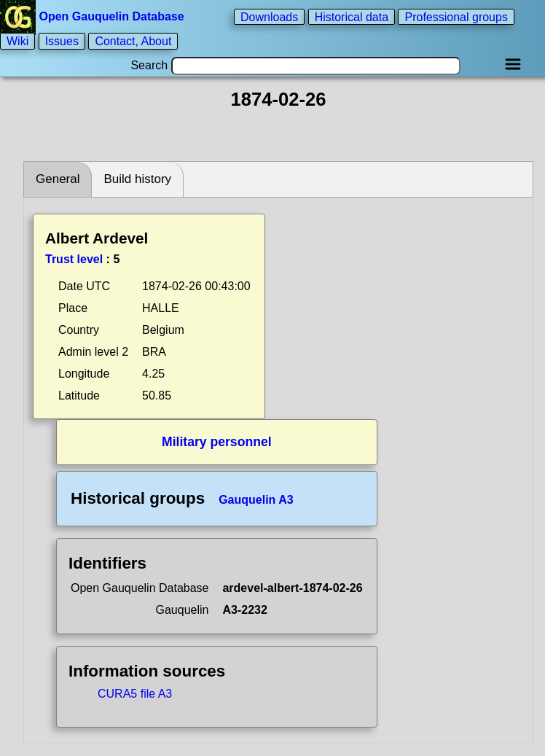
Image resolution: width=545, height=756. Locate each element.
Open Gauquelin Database (94, 16)
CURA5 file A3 (135, 694)
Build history (137, 179)
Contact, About (133, 41)
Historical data (352, 16)
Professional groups (456, 16)
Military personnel (217, 442)
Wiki (17, 41)
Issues (62, 41)
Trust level (74, 259)
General (58, 179)
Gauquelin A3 (256, 500)
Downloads (269, 16)
